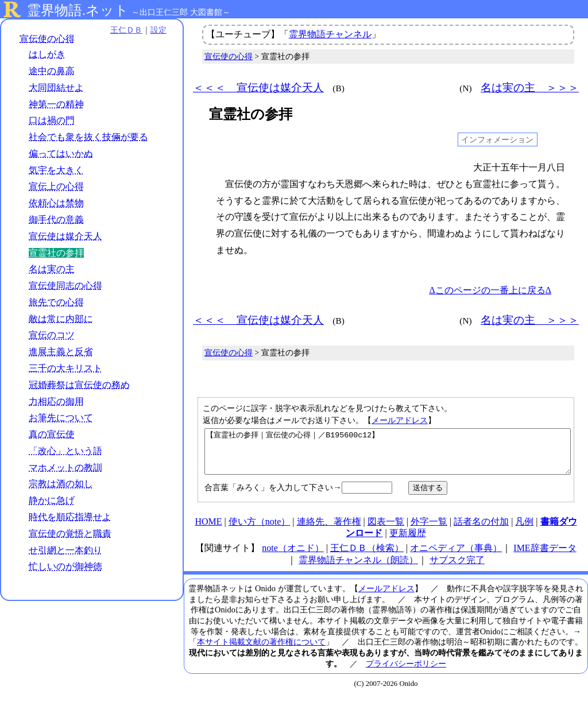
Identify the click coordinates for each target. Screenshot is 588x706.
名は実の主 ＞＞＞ (530, 88)
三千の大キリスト (65, 368)
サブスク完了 (457, 569)
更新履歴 (408, 542)
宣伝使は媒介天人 (65, 236)
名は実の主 (52, 269)
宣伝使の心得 (47, 39)
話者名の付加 (481, 530)
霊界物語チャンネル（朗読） (358, 569)
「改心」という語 (65, 451)
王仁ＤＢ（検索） (367, 556)
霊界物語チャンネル (330, 34)
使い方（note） (260, 530)
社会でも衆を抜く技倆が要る (88, 137)
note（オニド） (293, 556)
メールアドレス (400, 420)
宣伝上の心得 (56, 186)
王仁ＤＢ (126, 30)
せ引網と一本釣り (65, 550)
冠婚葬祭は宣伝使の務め (79, 385)
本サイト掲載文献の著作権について (261, 650)
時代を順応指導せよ (70, 517)
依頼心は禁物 (56, 203)
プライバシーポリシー (406, 672)
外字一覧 (429, 530)
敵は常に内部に (61, 319)
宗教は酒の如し (61, 484)
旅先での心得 (56, 302)
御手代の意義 (56, 220)
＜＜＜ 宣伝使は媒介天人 (258, 88)
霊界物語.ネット (78, 10)
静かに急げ (52, 500)
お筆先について (61, 418)
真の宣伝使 (52, 434)
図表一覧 (386, 530)
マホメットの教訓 (65, 468)
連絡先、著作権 (329, 530)
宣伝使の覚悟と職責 (70, 534)
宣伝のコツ (52, 335)
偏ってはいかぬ (61, 154)
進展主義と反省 (61, 352)
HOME (208, 530)
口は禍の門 (52, 120)
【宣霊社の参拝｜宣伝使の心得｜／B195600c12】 (388, 456)
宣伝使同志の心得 (65, 286)
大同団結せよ (56, 88)
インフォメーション (497, 139)
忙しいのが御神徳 (65, 566)
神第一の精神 (56, 104)
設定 (158, 30)
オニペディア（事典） (456, 556)
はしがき (47, 54)
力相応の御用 (56, 402)
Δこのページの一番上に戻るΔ (490, 290)
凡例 (524, 530)
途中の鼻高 (52, 71)
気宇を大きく (56, 170)
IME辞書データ (545, 556)
